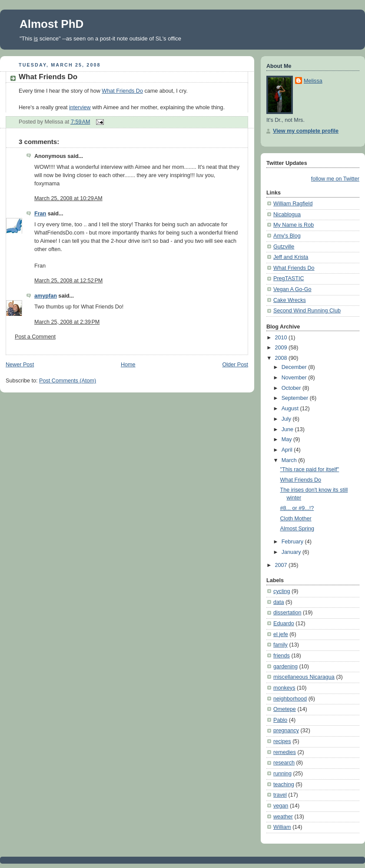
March (290, 460)
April (288, 450)
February (293, 542)
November (295, 378)
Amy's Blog (287, 236)
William (282, 827)
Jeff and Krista (291, 257)
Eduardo (284, 623)
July (287, 419)
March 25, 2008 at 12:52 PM (68, 281)
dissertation (287, 613)
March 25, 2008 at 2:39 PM (67, 322)
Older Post (235, 365)
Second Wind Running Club (307, 311)
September (296, 398)
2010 (282, 338)
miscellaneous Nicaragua (304, 677)
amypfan (46, 296)
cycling (282, 591)
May (287, 439)
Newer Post (20, 365)
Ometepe (285, 709)
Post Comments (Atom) (68, 381)
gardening (285, 667)
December (295, 367)
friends (282, 656)
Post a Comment (35, 337)
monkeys (284, 688)
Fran (40, 214)
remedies (285, 752)
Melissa (313, 81)
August (291, 409)
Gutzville (284, 247)
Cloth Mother (296, 519)
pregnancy (286, 731)
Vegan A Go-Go (292, 289)
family (280, 645)
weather (283, 817)
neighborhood (290, 699)
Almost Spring (297, 529)
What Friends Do (48, 77)
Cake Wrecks (290, 300)
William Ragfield (293, 204)
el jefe (281, 634)
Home (128, 365)
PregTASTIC (289, 278)
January (292, 552)
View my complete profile (306, 131)
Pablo (280, 720)
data (279, 602)
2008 (282, 358)
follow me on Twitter (335, 179)
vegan (281, 806)
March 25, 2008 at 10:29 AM (68, 198)
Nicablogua (287, 214)
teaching (284, 784)
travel (280, 795)
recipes (282, 741)
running (282, 774)
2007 (282, 565)
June (288, 429)
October (292, 388)
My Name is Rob (294, 225)
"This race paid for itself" (310, 469)
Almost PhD (51, 24)
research (284, 763)
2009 (282, 348)
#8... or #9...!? (297, 508)
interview (80, 107)
